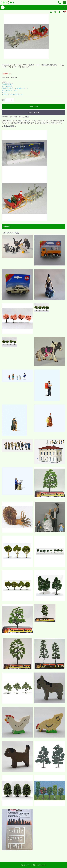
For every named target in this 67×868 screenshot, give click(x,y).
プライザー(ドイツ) (16, 94)
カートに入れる (34, 107)
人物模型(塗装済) (7, 84)
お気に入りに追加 (34, 112)
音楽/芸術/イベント (22, 88)
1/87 (16, 90)
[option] (33, 36)
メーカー (5, 92)
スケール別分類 (7, 86)
